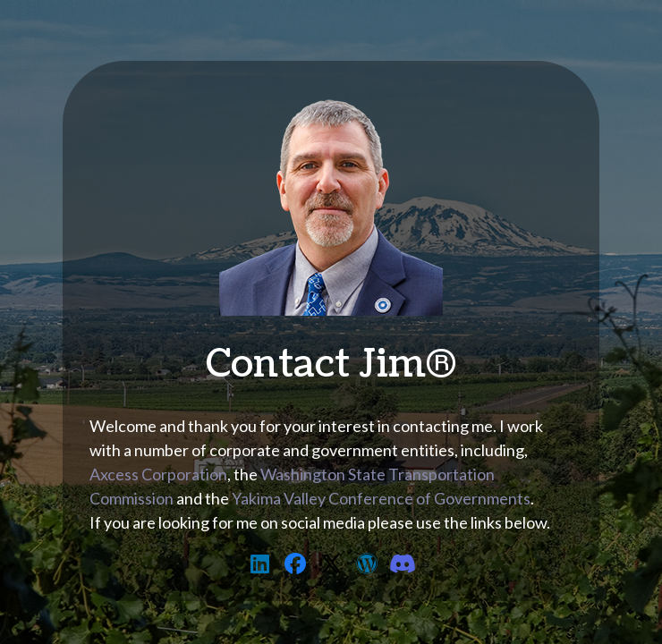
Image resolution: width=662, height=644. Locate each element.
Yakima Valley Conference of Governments (381, 498)
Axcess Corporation (158, 474)
